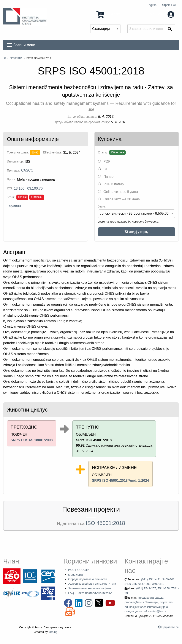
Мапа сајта (75, 575)
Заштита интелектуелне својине (90, 588)
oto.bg (53, 632)
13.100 (19, 188)
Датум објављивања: (82, 117)
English (152, 5)
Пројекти (16, 58)
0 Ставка (109, 14)
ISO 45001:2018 (105, 523)
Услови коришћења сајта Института (92, 584)
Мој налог (162, 14)
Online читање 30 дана (119, 199)
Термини (14, 206)
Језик (102, 206)
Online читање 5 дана (118, 192)
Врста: (11, 179)
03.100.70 (35, 188)
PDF (104, 162)
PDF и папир (111, 184)
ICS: (10, 188)
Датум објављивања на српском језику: (82, 122)
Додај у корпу (136, 232)
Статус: (103, 152)
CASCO (27, 170)
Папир (106, 177)
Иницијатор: (15, 161)
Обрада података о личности (88, 579)
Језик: (11, 197)
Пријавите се (170, 627)
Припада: (13, 170)
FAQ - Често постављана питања (90, 593)
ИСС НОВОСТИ (79, 570)
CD (103, 169)
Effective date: (52, 152)
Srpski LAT (169, 5)
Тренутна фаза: (18, 152)
